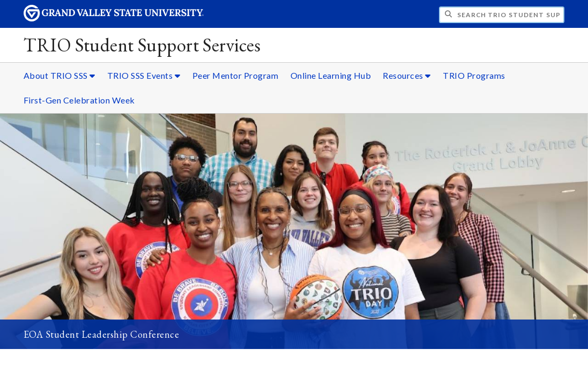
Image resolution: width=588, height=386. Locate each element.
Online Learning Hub (331, 75)
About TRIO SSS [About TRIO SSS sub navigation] (59, 75)
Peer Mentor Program (236, 75)
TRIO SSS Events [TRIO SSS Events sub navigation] (144, 75)
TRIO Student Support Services (142, 45)
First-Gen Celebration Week (79, 100)
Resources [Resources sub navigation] (407, 75)
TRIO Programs (474, 75)
